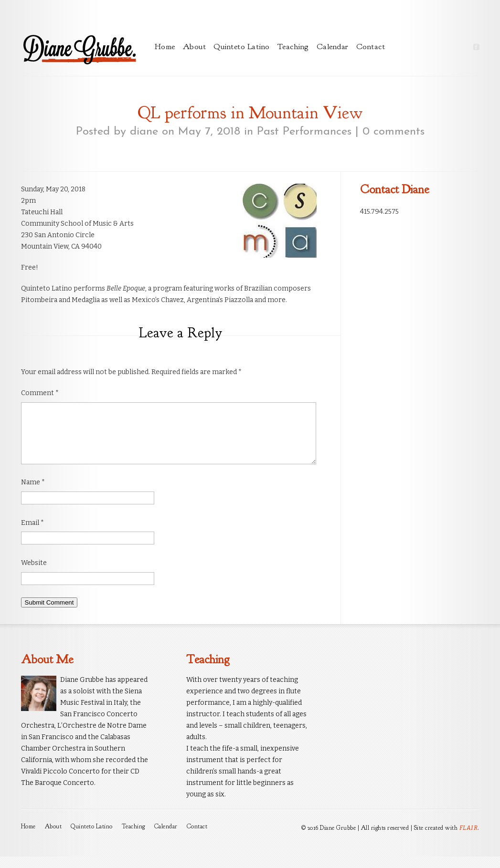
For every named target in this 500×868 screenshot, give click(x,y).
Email (32, 534)
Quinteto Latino (242, 47)
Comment (40, 393)
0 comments (394, 132)
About (195, 47)
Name (33, 494)
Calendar (333, 47)
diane (144, 132)
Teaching (293, 47)
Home (165, 47)
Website (34, 574)
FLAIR (469, 839)
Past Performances (304, 132)
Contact (371, 47)
